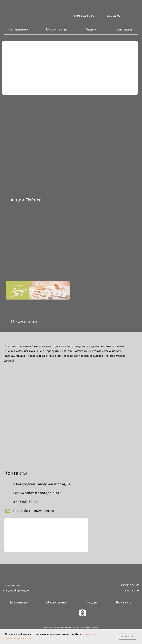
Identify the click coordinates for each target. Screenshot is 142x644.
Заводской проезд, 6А (17, 591)
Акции (91, 29)
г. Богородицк (11, 585)
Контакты (124, 29)
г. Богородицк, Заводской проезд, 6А (42, 484)
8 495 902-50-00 (84, 16)
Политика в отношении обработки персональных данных (71, 628)
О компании (57, 29)
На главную (18, 29)
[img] (35, 117)
